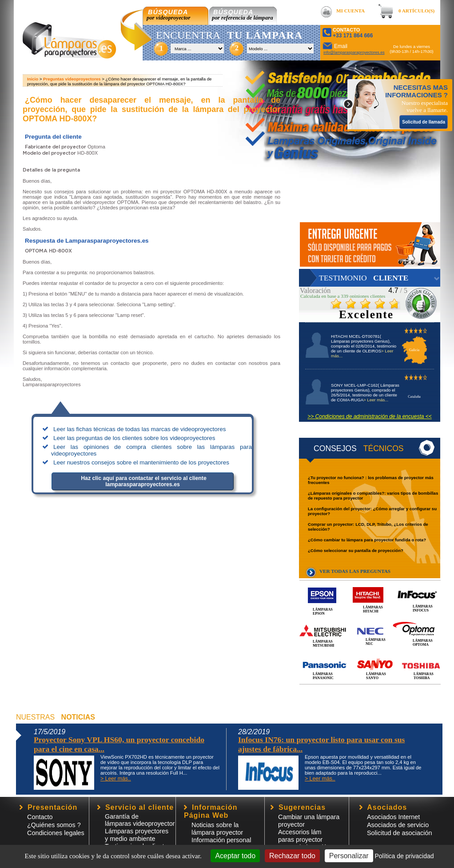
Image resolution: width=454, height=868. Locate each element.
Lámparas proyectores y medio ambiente (137, 835)
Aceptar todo (235, 856)
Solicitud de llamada (424, 122)
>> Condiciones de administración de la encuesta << (370, 416)
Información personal (221, 840)
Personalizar (349, 856)
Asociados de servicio (398, 825)
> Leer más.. (116, 779)
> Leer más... (376, 400)
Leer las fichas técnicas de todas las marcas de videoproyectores (139, 429)
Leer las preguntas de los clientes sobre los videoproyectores (134, 438)
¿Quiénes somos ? (54, 825)
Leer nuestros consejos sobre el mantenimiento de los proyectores (141, 462)
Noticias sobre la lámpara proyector (217, 829)
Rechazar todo (292, 856)
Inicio (33, 79)
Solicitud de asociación (399, 833)
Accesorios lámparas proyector (300, 836)
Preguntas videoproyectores (72, 79)
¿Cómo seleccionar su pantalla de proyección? (356, 550)
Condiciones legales (56, 833)
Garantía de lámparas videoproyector (140, 820)
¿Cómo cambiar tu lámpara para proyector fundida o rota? (367, 540)
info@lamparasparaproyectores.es (354, 52)
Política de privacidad (404, 856)
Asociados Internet (393, 817)
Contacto (40, 817)
